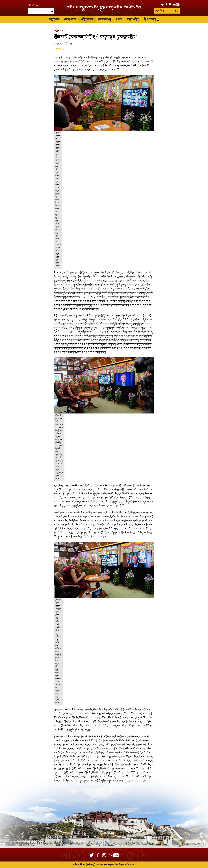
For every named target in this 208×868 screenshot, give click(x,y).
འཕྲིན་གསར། (87, 20)
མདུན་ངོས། (54, 20)
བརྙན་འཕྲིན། (133, 20)
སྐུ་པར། (119, 20)
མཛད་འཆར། (70, 20)
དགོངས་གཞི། (104, 20)
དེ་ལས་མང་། (152, 20)
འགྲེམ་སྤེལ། (58, 50)
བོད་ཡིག (33, 5)
